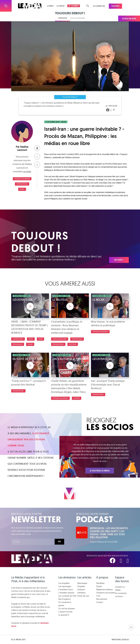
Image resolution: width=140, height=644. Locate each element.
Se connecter (99, 6)
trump (30, 344)
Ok (59, 542)
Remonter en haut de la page (131, 627)
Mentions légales (120, 640)
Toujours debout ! (70, 97)
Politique (73, 344)
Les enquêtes (64, 583)
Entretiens (81, 593)
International (22, 184)
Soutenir (115, 6)
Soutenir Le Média (120, 588)
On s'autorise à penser (65, 604)
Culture (77, 398)
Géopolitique (18, 339)
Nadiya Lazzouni (23, 148)
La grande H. (64, 615)
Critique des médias (22, 179)
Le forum (60, 6)
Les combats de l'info (67, 596)
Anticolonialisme (60, 339)
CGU (98, 596)
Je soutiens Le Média (100, 471)
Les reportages (65, 586)
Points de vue (83, 596)
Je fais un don (129, 19)
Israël (22, 189)
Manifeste (100, 583)
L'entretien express (66, 593)
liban (40, 339)
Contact (100, 602)
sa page (27, 171)
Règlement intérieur (105, 589)
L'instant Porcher (65, 612)
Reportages (82, 583)
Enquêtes (81, 586)
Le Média (32, 559)
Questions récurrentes (106, 593)
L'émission (62, 18)
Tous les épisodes (78, 18)
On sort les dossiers (67, 609)
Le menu (50, 6)
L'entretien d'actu (66, 589)
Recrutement (102, 599)
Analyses (81, 589)
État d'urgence (65, 599)
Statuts (99, 586)
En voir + (119, 260)
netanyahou (18, 344)
